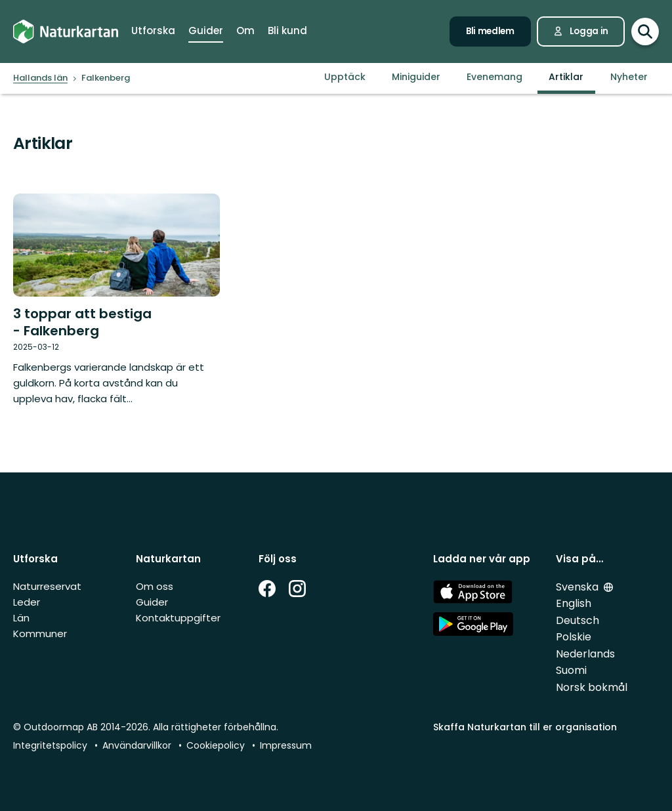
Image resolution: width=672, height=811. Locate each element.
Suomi (571, 670)
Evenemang (494, 77)
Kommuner (40, 634)
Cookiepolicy (216, 745)
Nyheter (629, 77)
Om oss (155, 586)
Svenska (577, 587)
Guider (152, 602)
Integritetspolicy (50, 745)
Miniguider (416, 77)
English (574, 603)
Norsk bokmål (592, 687)
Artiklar (566, 77)
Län (21, 618)
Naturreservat (47, 586)
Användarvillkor (137, 745)
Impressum (286, 745)
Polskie (574, 637)
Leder (27, 602)
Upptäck (345, 77)
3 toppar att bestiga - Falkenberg (82, 322)
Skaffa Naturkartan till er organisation (525, 727)
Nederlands (585, 654)
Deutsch (577, 620)
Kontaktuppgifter (178, 618)
